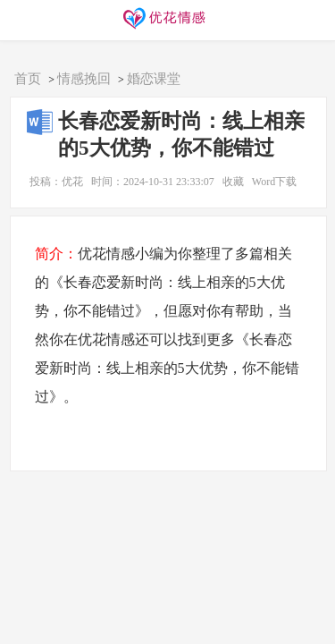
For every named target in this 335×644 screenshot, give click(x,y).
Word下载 (274, 182)
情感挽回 (84, 79)
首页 (28, 79)
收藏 (233, 182)
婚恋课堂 (154, 79)
